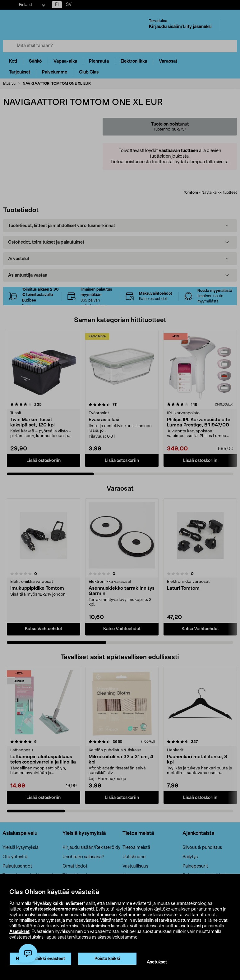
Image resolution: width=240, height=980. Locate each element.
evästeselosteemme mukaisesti (62, 909)
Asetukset (19, 932)
